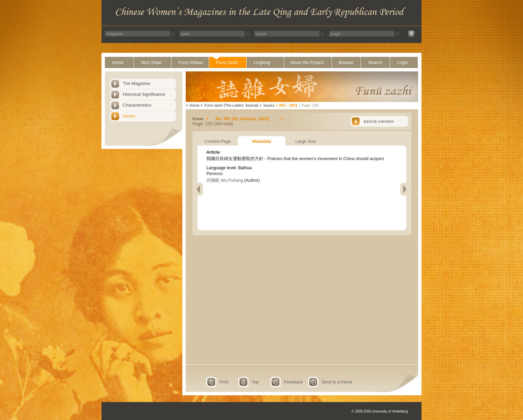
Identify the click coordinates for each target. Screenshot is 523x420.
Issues (129, 116)
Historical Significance (144, 94)
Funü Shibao (191, 62)
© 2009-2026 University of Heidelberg (380, 411)
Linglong (262, 62)
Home (118, 62)
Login (402, 62)
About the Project (307, 62)
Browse (346, 62)
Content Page (218, 141)
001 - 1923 (288, 105)
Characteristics (137, 105)
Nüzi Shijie (151, 62)
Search (375, 62)
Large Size (306, 141)
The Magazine (137, 83)
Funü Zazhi (227, 62)
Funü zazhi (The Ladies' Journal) (231, 105)
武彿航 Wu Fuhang (225, 180)
